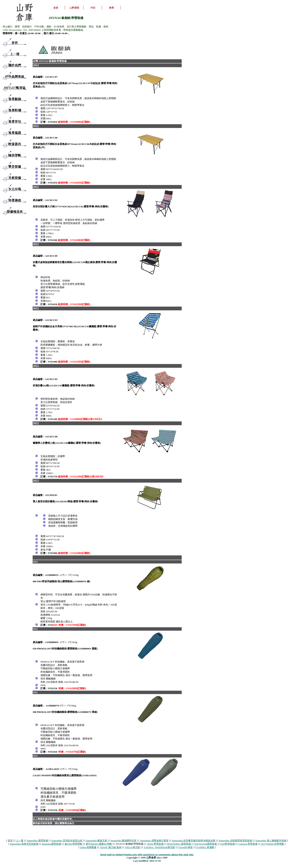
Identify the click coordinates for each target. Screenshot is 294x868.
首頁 (10, 841)
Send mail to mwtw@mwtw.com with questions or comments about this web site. (147, 855)
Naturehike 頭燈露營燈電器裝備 (235, 841)
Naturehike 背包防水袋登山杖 (67, 841)
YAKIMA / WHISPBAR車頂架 (159, 847)
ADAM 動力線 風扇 (111, 847)
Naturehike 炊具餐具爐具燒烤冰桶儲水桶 (193, 841)
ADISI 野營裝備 (155, 844)
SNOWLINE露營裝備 (206, 844)
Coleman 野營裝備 (248, 844)
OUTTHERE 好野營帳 (272, 844)
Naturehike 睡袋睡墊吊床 (123, 841)
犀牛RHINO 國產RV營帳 (99, 844)
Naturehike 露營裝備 (37, 841)
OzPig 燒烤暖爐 (88, 847)
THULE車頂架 (133, 847)
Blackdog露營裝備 (51, 844)
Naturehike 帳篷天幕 (96, 841)
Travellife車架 (186, 847)
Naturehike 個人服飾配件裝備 (271, 841)
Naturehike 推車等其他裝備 (24, 844)
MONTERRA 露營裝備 (179, 844)
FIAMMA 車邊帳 (205, 847)
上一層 (20, 841)
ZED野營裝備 (228, 844)
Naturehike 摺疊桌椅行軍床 (154, 841)
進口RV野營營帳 (73, 844)
